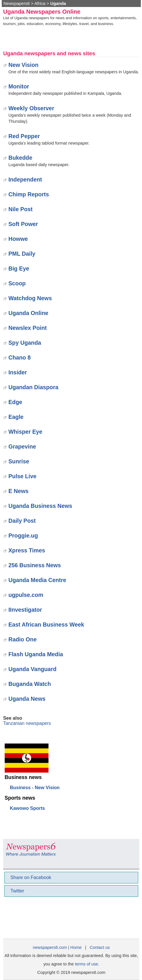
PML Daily (22, 254)
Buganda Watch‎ (30, 684)
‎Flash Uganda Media (36, 654)
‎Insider (18, 372)
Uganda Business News (40, 506)
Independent (25, 179)
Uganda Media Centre (37, 580)
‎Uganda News (27, 699)
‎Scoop (17, 283)
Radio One (23, 639)
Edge (15, 402)
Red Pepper (24, 136)
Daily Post (22, 521)
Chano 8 (20, 358)
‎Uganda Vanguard (33, 669)
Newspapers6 (17, 3)
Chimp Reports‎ (29, 194)
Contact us (100, 947)
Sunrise (19, 461)
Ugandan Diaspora (33, 387)
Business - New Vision (35, 788)
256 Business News (35, 565)
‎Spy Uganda (25, 343)
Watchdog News (30, 298)
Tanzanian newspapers (27, 723)
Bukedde (20, 158)
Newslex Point (28, 328)
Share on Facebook (31, 877)
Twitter (17, 891)
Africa (40, 3)
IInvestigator (25, 610)
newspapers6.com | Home (57, 947)
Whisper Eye (25, 432)
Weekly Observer (31, 108)
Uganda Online (28, 313)
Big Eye (19, 268)
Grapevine (22, 447)
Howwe (18, 239)
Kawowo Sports (27, 808)
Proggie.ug (23, 536)
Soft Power (23, 224)
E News (19, 491)
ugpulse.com (26, 595)
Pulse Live (22, 476)
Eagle (16, 417)
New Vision (24, 65)
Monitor (19, 86)
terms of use (86, 964)
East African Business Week (46, 625)
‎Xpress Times (27, 550)
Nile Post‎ (21, 209)
